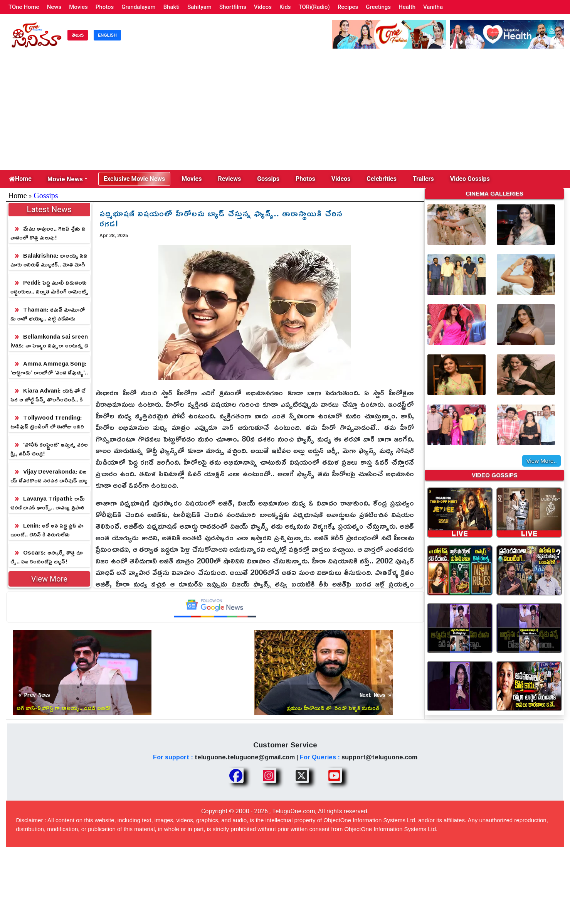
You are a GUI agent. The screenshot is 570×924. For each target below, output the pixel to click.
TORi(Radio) (314, 7)
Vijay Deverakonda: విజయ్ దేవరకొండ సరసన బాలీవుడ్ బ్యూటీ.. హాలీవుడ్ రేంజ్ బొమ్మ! (49, 476)
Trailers (423, 179)
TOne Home (24, 7)
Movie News (65, 179)
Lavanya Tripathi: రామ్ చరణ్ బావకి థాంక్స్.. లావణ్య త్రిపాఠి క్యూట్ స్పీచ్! (48, 503)
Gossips (268, 179)
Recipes (348, 7)
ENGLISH (107, 35)
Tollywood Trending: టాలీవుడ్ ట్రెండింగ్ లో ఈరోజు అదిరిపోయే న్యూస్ (47, 422)
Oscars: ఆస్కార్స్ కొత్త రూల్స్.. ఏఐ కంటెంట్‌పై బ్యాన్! (47, 557)
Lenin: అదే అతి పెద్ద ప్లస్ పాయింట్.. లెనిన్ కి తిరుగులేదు (47, 530)
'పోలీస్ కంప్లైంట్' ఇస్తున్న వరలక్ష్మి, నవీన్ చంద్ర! (49, 449)
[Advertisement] (285, 112)
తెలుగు (78, 35)
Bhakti (172, 7)
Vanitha (433, 7)
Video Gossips (470, 179)
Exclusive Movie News (134, 179)
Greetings (378, 7)
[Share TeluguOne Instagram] (269, 776)
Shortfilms (233, 7)
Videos (263, 7)
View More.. (542, 461)
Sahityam (199, 7)
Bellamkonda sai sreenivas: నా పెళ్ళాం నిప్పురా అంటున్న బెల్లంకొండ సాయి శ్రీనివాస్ (49, 341)
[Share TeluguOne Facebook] (236, 776)
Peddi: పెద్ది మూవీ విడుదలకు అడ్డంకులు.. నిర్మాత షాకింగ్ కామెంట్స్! (49, 287)
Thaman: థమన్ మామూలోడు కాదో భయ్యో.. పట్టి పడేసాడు (48, 314)
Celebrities (382, 179)
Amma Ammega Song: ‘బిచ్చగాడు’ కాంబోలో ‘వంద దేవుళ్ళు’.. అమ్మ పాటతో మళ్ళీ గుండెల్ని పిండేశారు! (49, 368)
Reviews (229, 179)
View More (49, 579)
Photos (105, 7)
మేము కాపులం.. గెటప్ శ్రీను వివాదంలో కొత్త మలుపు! (48, 233)
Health (407, 7)
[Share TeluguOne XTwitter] (301, 776)
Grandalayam (138, 7)
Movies (78, 7)
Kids (285, 7)
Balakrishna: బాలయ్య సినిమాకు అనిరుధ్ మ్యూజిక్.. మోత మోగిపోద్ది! (49, 260)
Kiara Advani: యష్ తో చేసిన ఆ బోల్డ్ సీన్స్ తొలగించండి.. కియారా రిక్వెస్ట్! (48, 395)
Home (20, 179)
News (54, 7)
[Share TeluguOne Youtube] (334, 776)
